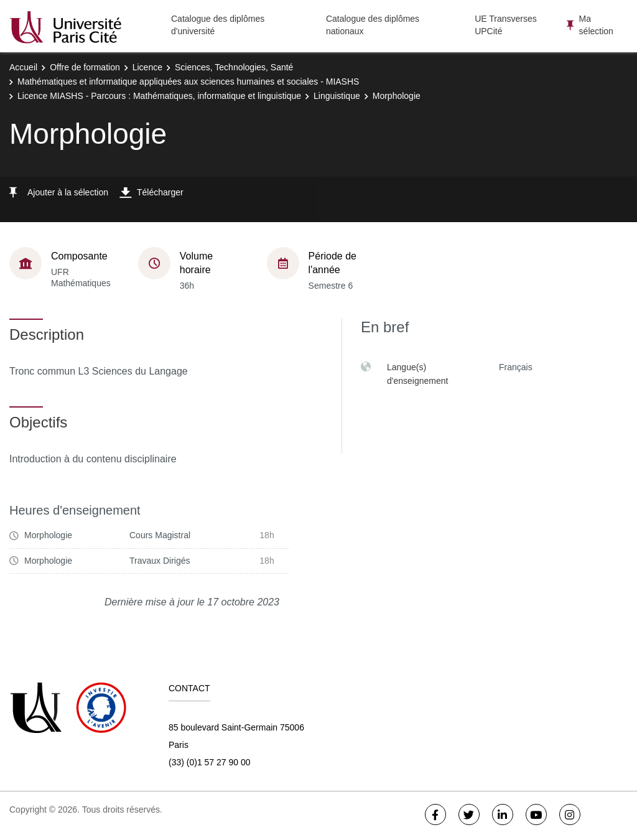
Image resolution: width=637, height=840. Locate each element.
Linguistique (337, 96)
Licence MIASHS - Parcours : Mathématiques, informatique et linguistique (159, 96)
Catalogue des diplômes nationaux (373, 25)
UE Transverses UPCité (506, 25)
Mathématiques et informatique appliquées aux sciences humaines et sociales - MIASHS (188, 82)
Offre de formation (85, 67)
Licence (147, 67)
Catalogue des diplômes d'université (218, 25)
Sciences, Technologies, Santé (234, 67)
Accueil (23, 67)
